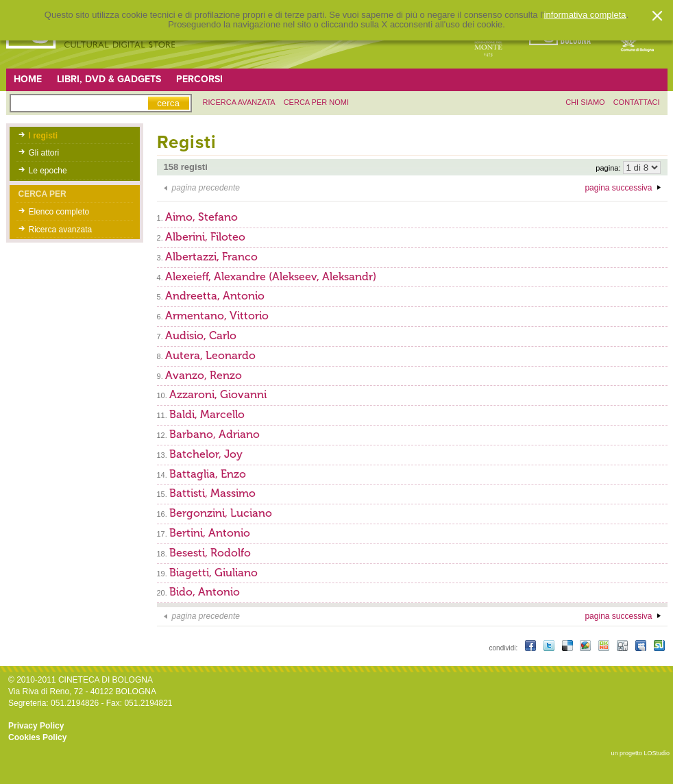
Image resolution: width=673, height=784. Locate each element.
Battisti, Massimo (212, 493)
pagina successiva (618, 188)
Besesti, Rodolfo (210, 553)
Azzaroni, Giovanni (218, 394)
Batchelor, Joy (206, 454)
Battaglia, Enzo (208, 474)
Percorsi (199, 79)
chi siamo (585, 102)
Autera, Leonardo (210, 355)
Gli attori (44, 153)
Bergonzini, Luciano (221, 513)
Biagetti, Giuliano (213, 573)
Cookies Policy (37, 737)
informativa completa (585, 15)
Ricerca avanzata (61, 230)
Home (28, 79)
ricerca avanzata (239, 102)
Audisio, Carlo (201, 335)
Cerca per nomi (316, 102)
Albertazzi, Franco (211, 257)
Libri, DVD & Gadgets (109, 79)
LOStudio (657, 753)
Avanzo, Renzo (204, 375)
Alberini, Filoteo (205, 237)
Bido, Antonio (205, 592)
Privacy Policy (36, 726)
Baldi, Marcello (207, 414)
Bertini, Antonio (210, 533)
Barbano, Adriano (215, 434)
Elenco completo (59, 212)
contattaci (637, 102)
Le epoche (48, 171)
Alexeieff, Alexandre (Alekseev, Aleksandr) (271, 277)
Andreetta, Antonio (215, 296)
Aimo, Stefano (201, 217)
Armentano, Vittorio (217, 316)
